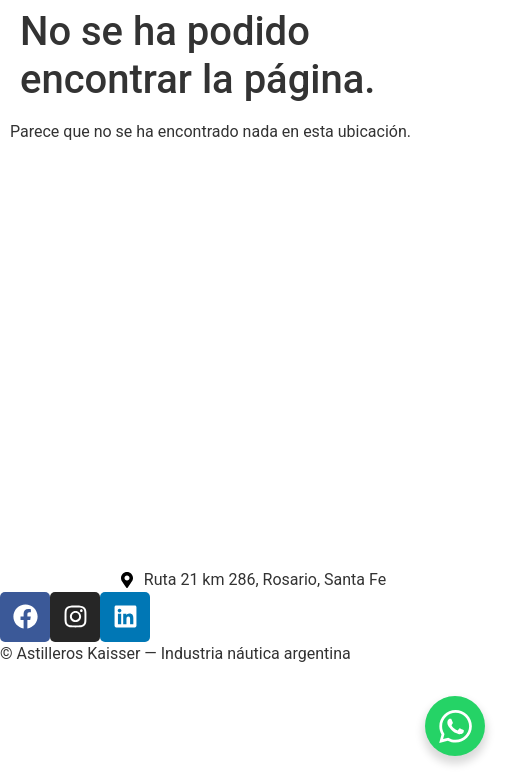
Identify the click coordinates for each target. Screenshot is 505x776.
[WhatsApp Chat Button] (455, 726)
